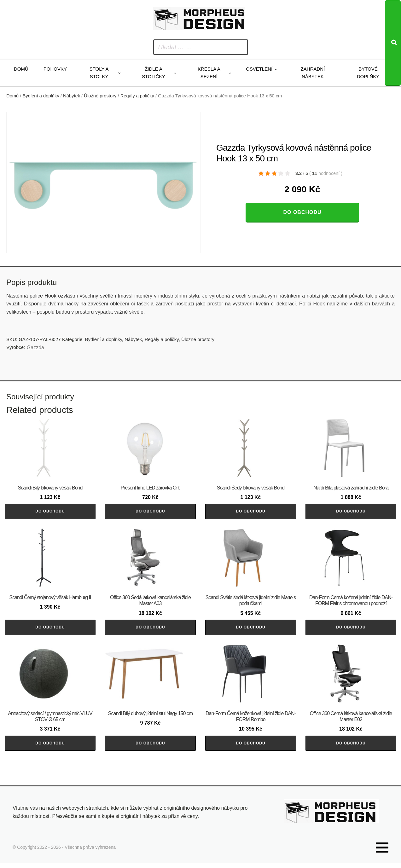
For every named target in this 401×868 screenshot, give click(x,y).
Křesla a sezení (209, 73)
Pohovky (55, 69)
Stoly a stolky (99, 73)
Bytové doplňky (368, 73)
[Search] (393, 43)
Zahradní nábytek (313, 73)
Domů (21, 69)
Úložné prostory (100, 96)
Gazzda (35, 347)
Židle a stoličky (154, 73)
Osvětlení (259, 69)
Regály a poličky (137, 96)
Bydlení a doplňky (41, 96)
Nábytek (72, 96)
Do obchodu (302, 212)
